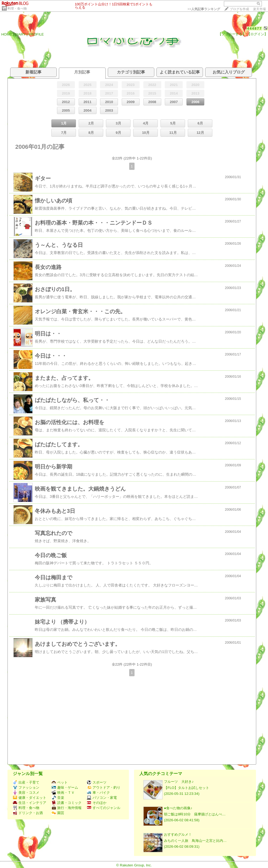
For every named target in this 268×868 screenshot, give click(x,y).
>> (204, 9)
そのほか (97, 803)
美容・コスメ (26, 793)
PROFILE (36, 34)
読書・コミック (67, 803)
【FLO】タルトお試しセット (187, 788)
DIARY (20, 34)
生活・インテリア (30, 803)
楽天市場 (259, 9)
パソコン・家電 (102, 798)
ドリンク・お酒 (28, 813)
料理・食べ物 (17, 9)
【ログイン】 (257, 34)
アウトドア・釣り (104, 787)
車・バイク (98, 793)
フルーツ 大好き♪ (179, 782)
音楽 (58, 798)
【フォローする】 (232, 34)
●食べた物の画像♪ (178, 808)
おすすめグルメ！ (178, 834)
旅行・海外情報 (67, 808)
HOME (7, 34)
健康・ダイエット (30, 798)
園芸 (58, 813)
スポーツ (97, 782)
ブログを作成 (239, 9)
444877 (254, 28)
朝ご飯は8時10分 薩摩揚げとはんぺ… (195, 814)
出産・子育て (26, 782)
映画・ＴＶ (63, 793)
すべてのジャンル (104, 808)
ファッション (26, 787)
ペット (60, 782)
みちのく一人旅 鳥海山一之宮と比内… (195, 841)
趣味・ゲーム (65, 787)
